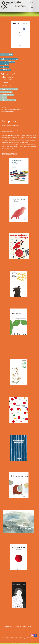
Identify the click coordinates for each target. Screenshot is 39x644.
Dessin (4, 628)
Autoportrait (18, 626)
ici (13, 111)
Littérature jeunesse (8, 626)
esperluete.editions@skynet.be (31, 638)
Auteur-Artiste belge (28, 626)
